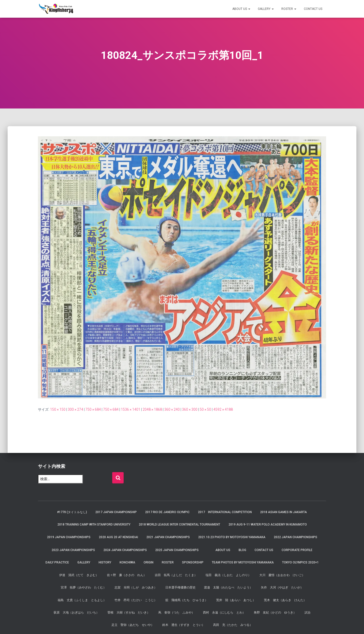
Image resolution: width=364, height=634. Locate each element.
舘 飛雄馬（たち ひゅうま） (187, 600)
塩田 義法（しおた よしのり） (228, 575)
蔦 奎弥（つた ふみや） (176, 613)
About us (241, 9)
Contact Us (313, 9)
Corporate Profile (297, 550)
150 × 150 (58, 409)
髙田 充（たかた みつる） (233, 625)
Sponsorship (193, 562)
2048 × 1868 (152, 409)
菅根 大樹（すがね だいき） (129, 613)
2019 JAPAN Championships (69, 537)
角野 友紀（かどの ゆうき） (275, 613)
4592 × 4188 (223, 409)
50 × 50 (205, 409)
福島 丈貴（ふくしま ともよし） (82, 600)
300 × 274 (75, 409)
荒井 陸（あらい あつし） (236, 600)
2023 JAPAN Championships (73, 550)
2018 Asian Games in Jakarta (283, 512)
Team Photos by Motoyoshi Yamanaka (243, 562)
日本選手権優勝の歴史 (180, 587)
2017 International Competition (225, 512)
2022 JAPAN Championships (295, 537)
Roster (289, 9)
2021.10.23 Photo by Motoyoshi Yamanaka (232, 537)
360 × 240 (172, 409)
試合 (308, 613)
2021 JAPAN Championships (168, 537)
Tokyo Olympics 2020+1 (300, 562)
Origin (149, 562)
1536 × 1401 (131, 409)
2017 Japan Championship (116, 512)
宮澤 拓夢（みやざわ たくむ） (83, 587)
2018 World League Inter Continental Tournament (179, 524)
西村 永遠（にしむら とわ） (224, 613)
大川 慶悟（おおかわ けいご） (282, 575)
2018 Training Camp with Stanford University (94, 524)
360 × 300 (190, 409)
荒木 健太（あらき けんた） (285, 600)
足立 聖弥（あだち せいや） (133, 625)
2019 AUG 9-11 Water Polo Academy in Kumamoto (268, 524)
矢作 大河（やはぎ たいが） (282, 587)
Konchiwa (127, 562)
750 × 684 (93, 409)
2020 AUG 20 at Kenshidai (118, 537)
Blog (242, 550)
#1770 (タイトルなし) (72, 512)
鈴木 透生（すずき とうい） (184, 625)
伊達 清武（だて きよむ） (79, 575)
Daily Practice (57, 562)
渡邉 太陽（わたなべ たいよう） (228, 587)
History (105, 562)
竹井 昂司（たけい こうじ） (136, 600)
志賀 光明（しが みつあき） (136, 587)
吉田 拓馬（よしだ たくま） (176, 575)
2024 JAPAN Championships (125, 550)
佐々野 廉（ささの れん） (127, 575)
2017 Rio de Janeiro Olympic (167, 512)
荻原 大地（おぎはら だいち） (76, 613)
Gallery (266, 9)
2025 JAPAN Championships (177, 550)
